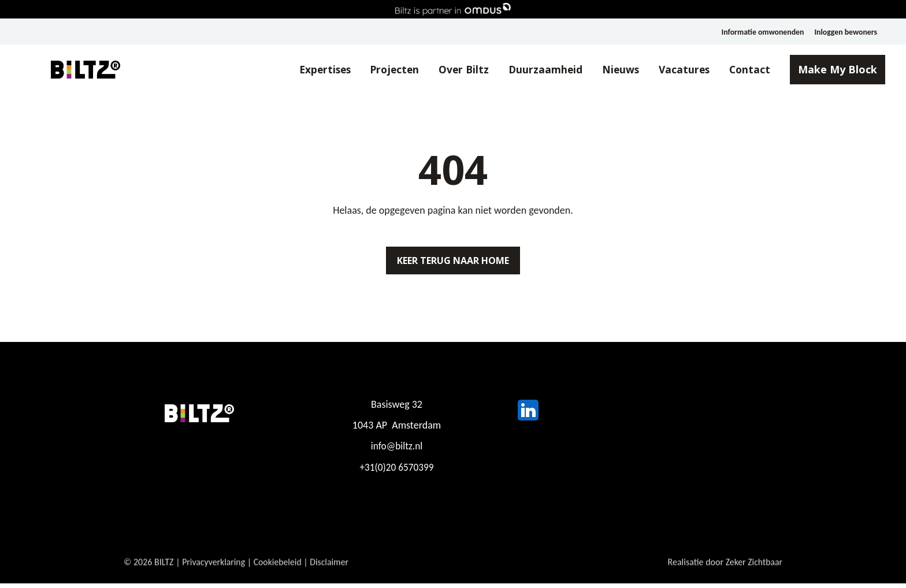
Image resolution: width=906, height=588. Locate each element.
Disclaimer (332, 574)
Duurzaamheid (533, 70)
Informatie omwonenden (761, 32)
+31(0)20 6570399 (397, 472)
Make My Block (829, 70)
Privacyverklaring (214, 574)
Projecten (379, 70)
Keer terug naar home (453, 263)
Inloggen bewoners (845, 32)
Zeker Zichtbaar (753, 574)
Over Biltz (450, 70)
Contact (741, 70)
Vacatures (674, 70)
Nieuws (609, 70)
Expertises (306, 70)
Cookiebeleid (279, 574)
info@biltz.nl (397, 451)
